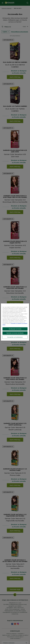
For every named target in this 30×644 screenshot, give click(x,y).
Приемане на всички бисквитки (15, 333)
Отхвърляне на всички (15, 329)
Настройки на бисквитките (15, 337)
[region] (15, 322)
